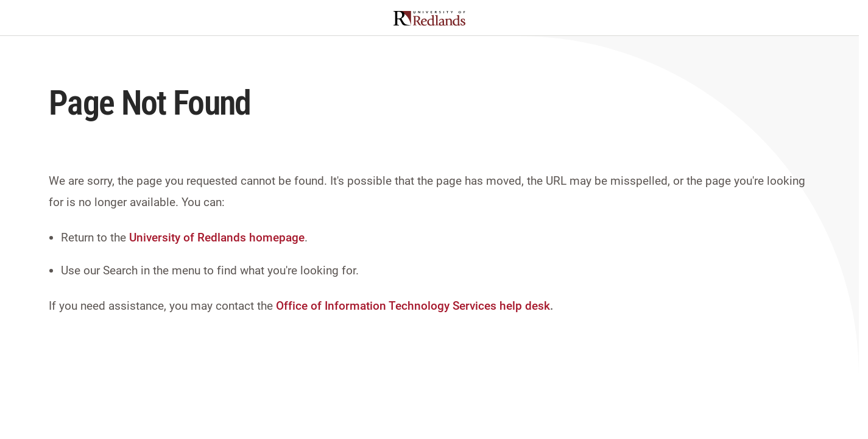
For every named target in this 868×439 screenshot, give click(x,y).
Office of (299, 306)
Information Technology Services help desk (437, 306)
